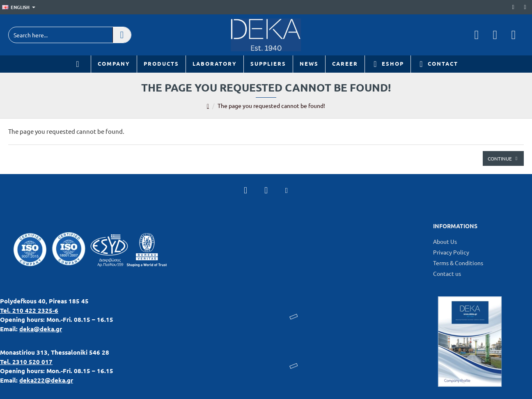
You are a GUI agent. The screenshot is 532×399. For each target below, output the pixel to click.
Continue (500, 158)
